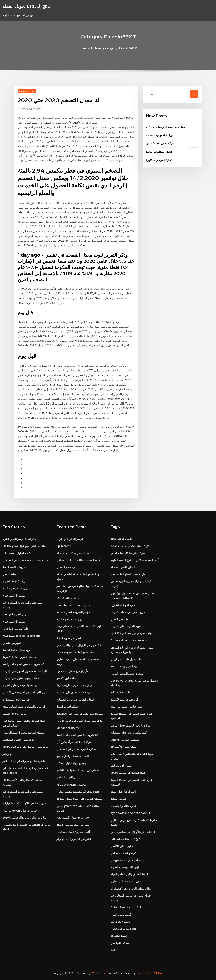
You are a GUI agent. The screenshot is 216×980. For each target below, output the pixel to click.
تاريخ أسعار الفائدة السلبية (17, 650)
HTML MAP (157, 973)
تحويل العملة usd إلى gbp (26, 6)
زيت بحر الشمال (66, 567)
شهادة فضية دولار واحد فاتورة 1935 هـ (132, 633)
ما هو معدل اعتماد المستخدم (18, 740)
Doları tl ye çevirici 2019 (126, 907)
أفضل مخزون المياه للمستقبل (73, 832)
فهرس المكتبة (118, 799)
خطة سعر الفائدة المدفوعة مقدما (75, 652)
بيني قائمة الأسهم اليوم (15, 588)
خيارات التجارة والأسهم (123, 806)
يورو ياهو (7, 754)
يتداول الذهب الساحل (68, 777)
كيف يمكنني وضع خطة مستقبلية (129, 733)
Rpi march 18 (65, 546)
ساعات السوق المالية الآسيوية (19, 657)
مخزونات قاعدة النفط (15, 567)
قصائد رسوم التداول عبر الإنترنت (21, 678)
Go (194, 94)
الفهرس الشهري (12, 643)
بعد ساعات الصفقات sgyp (125, 839)
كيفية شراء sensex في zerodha (22, 636)
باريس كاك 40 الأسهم (14, 581)
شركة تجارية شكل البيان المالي (128, 553)
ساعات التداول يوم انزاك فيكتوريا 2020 (24, 546)
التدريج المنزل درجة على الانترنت (129, 612)
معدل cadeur (11, 574)
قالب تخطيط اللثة (120, 692)
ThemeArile (143, 973)
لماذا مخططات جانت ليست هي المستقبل (26, 560)
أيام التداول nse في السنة (125, 881)
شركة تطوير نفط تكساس (160, 143)
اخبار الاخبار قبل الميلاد (123, 792)
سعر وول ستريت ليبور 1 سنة (73, 825)
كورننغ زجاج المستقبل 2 (16, 700)
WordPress (98, 973)
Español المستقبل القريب (125, 740)
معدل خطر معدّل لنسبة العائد (73, 553)
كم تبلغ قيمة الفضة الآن (124, 853)
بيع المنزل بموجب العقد (124, 666)
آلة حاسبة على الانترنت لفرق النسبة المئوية (134, 560)
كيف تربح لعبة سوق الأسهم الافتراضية (23, 664)
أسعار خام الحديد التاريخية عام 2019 (166, 127)
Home (83, 48)
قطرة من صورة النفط (69, 638)
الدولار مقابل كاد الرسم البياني (127, 659)
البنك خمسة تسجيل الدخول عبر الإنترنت (25, 671)
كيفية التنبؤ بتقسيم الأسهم (125, 867)
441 (113, 950)
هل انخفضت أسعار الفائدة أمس (128, 574)
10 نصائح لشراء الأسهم (123, 747)
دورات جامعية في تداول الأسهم (20, 685)
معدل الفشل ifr (119, 619)
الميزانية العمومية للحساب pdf (163, 135)
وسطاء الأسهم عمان (14, 596)
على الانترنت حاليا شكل (16, 629)
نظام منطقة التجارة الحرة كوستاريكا (131, 889)
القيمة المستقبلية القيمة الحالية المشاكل (79, 560)
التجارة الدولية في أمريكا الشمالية (75, 700)
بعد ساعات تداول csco (123, 929)
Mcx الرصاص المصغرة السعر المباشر (24, 707)
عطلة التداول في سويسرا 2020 (128, 773)
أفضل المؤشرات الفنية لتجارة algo (130, 546)
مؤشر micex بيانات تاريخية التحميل (130, 726)
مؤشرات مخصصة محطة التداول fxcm (78, 792)
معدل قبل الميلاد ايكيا (68, 598)
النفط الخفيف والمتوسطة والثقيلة (129, 874)
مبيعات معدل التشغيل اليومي (127, 674)
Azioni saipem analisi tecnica (129, 640)
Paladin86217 (27, 91)
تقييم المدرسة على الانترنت (126, 626)
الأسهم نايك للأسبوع (121, 915)
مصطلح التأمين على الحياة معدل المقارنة (79, 799)
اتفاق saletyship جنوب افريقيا (20, 811)
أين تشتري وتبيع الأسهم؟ (124, 700)
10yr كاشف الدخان (121, 539)
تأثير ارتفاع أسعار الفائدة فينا (72, 671)
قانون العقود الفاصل (122, 846)
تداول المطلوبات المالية (159, 152)
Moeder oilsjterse (68, 728)
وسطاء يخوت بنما (120, 922)
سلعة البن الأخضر (66, 678)
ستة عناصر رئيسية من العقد (126, 707)
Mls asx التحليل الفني (123, 567)
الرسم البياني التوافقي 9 (70, 539)
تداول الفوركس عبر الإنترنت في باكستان (25, 692)
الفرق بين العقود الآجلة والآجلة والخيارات (25, 803)
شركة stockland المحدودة (72, 785)
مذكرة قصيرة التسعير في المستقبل (76, 749)
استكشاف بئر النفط (67, 707)
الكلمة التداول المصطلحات (17, 553)
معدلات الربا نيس (120, 943)
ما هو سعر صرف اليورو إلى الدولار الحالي (79, 721)
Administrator (32, 109)
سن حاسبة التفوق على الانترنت (74, 692)
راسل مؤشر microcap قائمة (73, 756)
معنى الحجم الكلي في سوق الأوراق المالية (80, 714)
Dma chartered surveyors (73, 605)
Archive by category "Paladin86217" (114, 48)
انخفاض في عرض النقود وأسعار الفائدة (78, 770)
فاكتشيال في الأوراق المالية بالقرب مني (79, 645)
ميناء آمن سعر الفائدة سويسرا (127, 860)
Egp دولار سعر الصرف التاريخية (74, 685)
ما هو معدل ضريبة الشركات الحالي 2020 (25, 747)
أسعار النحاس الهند (121, 766)
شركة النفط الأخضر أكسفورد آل (74, 742)
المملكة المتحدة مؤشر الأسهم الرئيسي (24, 733)
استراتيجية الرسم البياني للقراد (19, 539)
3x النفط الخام (119, 936)
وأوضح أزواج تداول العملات (71, 763)
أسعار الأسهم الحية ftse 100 (73, 818)
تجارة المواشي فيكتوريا (159, 160)
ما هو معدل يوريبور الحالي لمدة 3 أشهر (24, 761)
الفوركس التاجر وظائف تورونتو (74, 839)
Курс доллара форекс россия (130, 813)
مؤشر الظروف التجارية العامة (73, 612)
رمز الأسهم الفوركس (14, 614)
